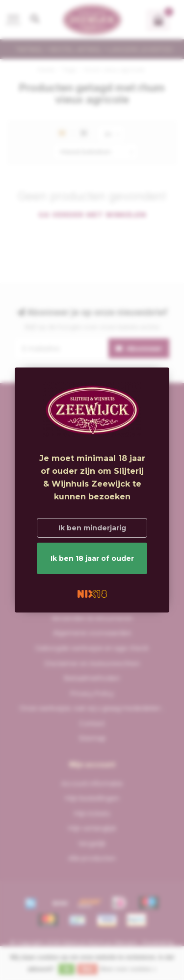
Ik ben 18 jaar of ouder (92, 558)
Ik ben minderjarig (92, 528)
